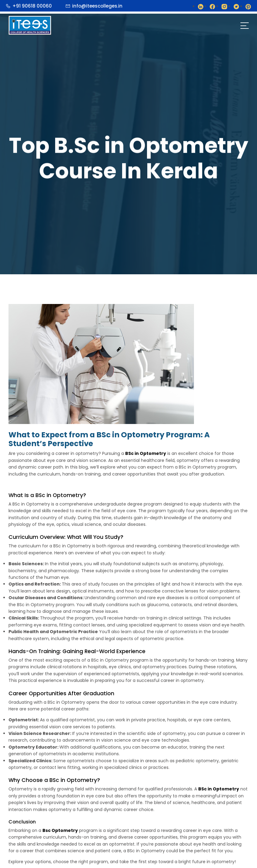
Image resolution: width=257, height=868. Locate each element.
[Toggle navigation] (244, 25)
